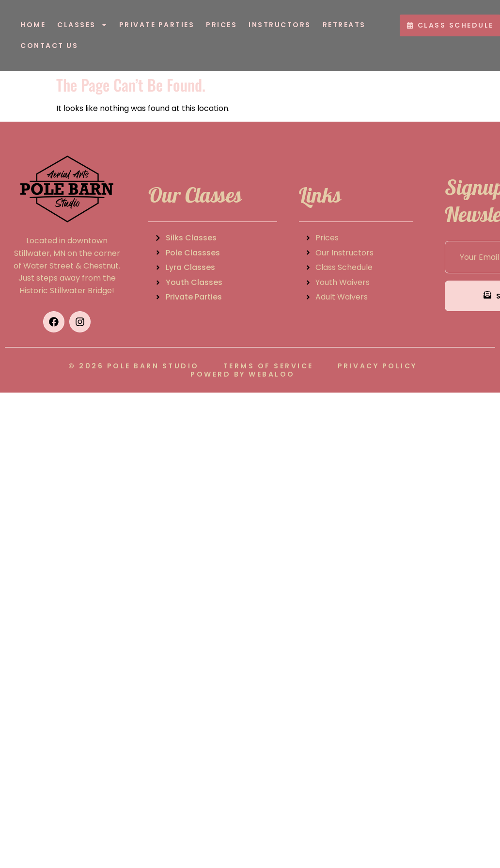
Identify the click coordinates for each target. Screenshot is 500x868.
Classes (82, 25)
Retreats (344, 25)
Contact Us (49, 46)
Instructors (280, 25)
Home (33, 25)
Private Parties (157, 25)
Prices (221, 25)
